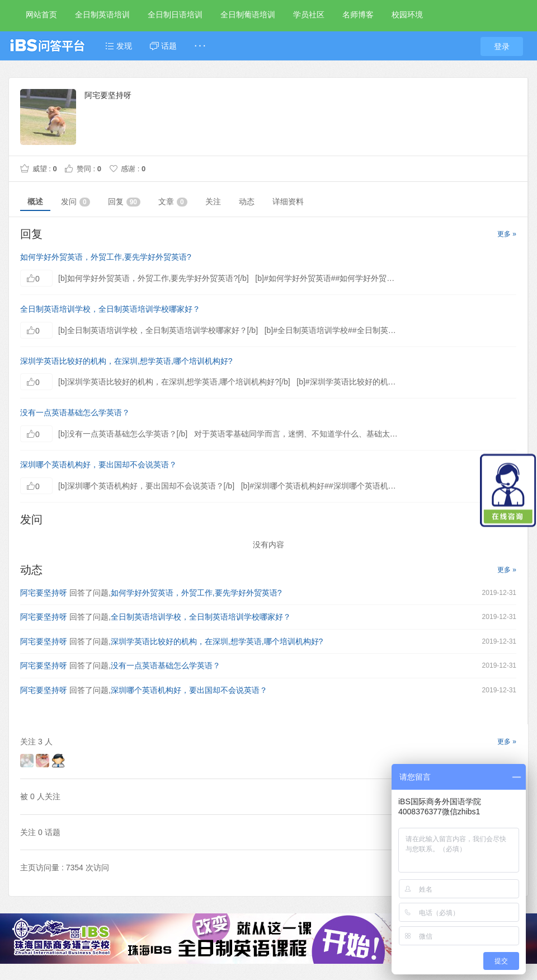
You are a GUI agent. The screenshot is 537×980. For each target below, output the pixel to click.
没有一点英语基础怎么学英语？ (75, 412)
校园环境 (407, 15)
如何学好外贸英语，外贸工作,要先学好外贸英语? (106, 257)
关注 (213, 201)
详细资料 (288, 201)
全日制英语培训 (102, 15)
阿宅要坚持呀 (44, 593)
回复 (124, 202)
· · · (200, 46)
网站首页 (41, 15)
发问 (76, 202)
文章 (173, 202)
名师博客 (358, 15)
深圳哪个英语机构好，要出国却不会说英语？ (98, 465)
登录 (502, 46)
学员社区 (309, 15)
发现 (119, 46)
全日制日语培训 (175, 15)
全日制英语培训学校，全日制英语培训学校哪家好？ (110, 309)
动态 (247, 201)
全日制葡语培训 (248, 15)
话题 (163, 46)
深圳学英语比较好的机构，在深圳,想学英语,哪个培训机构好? (126, 361)
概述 (35, 201)
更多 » (507, 234)
